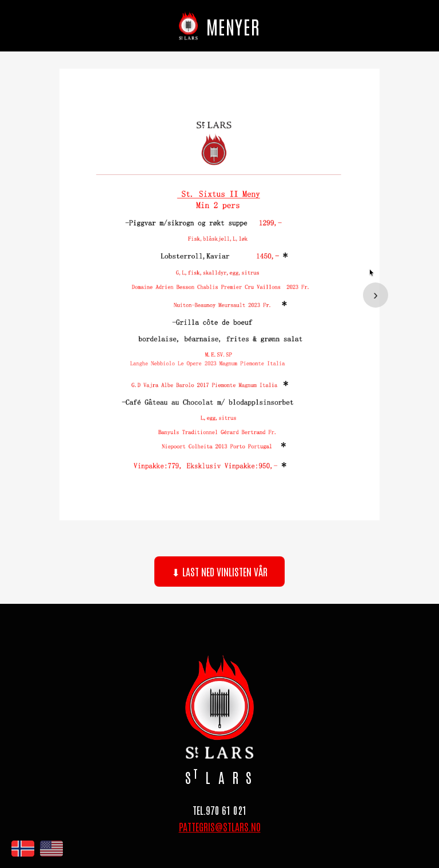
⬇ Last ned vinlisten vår (219, 571)
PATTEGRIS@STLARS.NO (220, 826)
